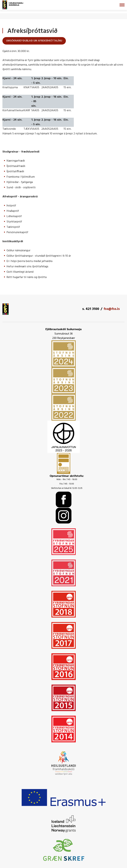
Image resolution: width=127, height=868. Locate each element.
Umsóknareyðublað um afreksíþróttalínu (34, 41)
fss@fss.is (112, 309)
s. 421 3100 (91, 309)
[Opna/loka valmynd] (122, 5)
